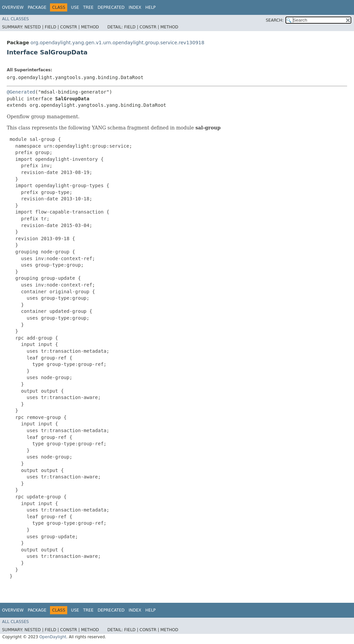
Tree (88, 7)
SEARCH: (275, 20)
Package (37, 7)
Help (150, 7)
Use (75, 7)
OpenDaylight (53, 637)
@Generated (21, 92)
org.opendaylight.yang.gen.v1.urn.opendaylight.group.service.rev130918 (117, 43)
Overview (13, 7)
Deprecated (111, 7)
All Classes (15, 19)
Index (135, 7)
